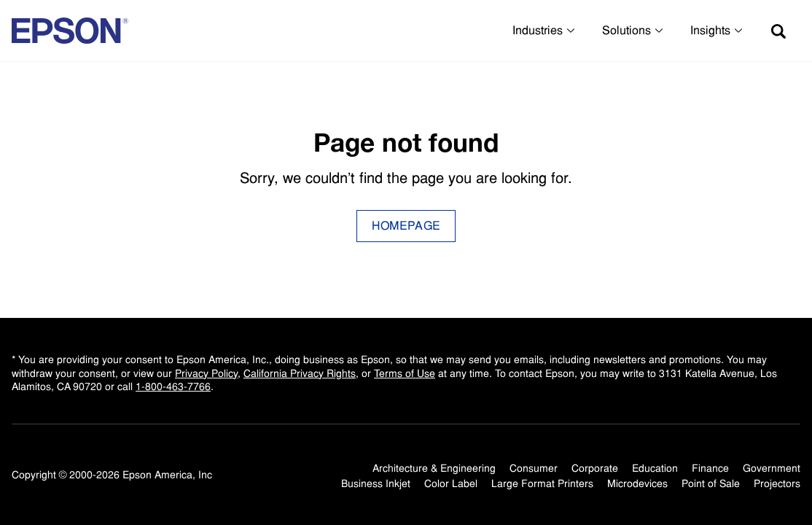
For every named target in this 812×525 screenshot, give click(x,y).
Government (772, 468)
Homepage (406, 226)
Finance (710, 468)
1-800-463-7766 (173, 386)
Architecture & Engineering (434, 468)
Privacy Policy (206, 373)
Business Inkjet (376, 483)
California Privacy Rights (300, 373)
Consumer (534, 468)
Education (655, 468)
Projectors (777, 483)
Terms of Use (405, 373)
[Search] (778, 31)
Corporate (595, 468)
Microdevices (637, 483)
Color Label (451, 483)
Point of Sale (711, 483)
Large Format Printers (542, 483)
